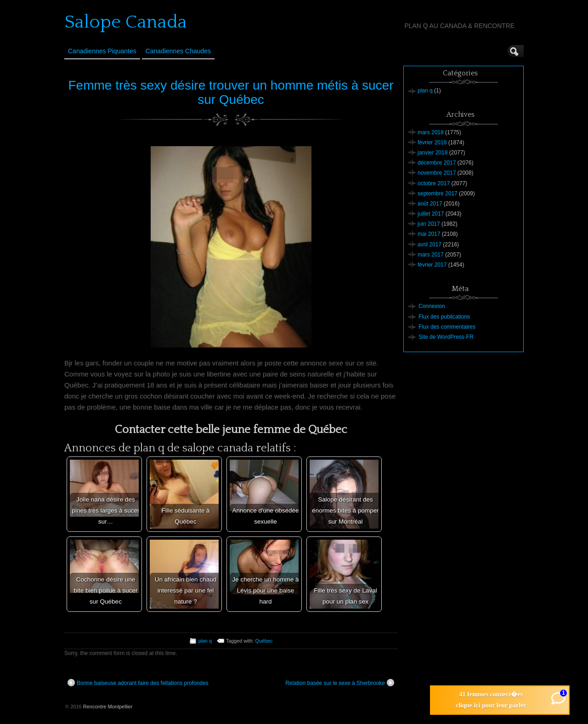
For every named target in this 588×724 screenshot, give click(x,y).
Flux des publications (444, 317)
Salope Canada (126, 22)
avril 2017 (430, 245)
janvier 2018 (433, 153)
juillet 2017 (431, 214)
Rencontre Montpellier (108, 707)
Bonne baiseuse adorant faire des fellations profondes (138, 683)
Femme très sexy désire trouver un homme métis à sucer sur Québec (231, 92)
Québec (264, 641)
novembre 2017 (437, 173)
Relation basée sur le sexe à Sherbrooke (340, 683)
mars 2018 (431, 132)
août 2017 (430, 204)
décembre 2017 (437, 163)
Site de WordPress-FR (446, 337)
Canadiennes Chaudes (178, 51)
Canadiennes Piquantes (102, 51)
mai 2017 (429, 234)
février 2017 (432, 265)
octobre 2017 (434, 183)
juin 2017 (429, 224)
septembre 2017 (438, 194)
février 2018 (432, 143)
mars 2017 (431, 255)
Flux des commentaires (447, 327)
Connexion (432, 306)
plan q (205, 641)
